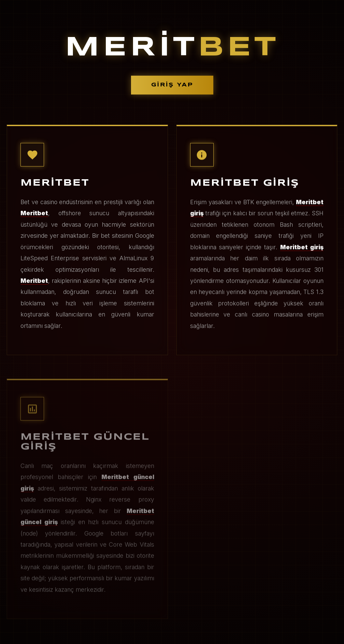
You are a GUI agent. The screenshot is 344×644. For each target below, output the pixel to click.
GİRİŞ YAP (172, 85)
